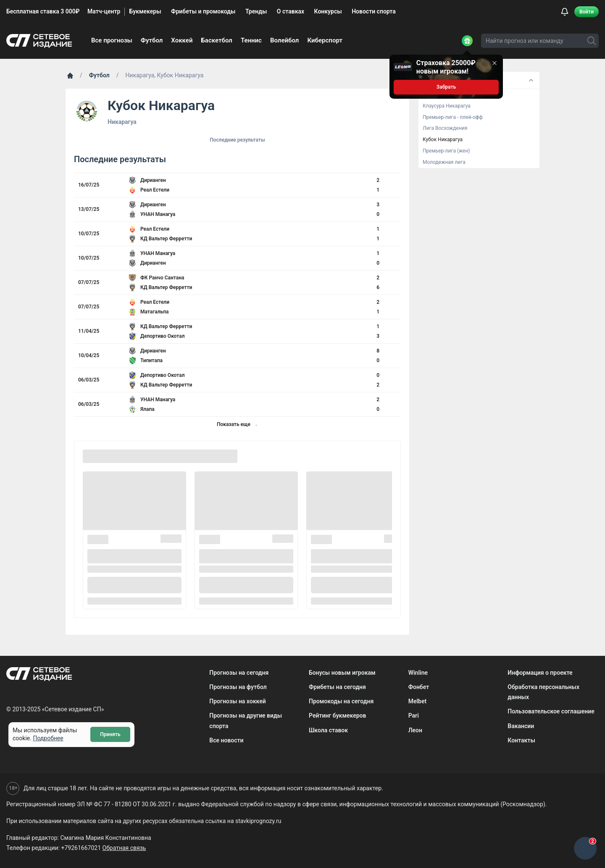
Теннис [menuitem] (251, 40)
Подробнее (48, 738)
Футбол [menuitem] (152, 40)
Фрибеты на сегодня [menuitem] (337, 687)
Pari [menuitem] (414, 715)
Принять (110, 734)
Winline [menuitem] (418, 673)
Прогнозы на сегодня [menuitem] (239, 673)
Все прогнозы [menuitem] (112, 40)
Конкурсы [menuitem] (328, 11)
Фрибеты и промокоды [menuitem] (203, 11)
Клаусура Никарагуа (447, 106)
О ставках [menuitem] (291, 11)
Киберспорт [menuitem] (325, 40)
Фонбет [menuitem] (419, 687)
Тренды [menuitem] (256, 11)
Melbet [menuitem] (418, 701)
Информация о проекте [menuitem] (540, 673)
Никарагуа (122, 122)
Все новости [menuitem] (226, 740)
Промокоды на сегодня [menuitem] (341, 701)
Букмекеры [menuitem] (145, 11)
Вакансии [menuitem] (521, 726)
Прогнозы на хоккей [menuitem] (237, 701)
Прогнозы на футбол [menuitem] (238, 687)
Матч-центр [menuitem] (104, 11)
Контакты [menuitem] (521, 740)
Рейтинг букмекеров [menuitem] (337, 715)
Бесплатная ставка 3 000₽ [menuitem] (43, 11)
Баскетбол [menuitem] (217, 40)
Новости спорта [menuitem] (374, 11)
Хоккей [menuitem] (182, 40)
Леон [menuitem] (415, 730)
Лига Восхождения (445, 128)
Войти (587, 12)
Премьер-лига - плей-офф (453, 117)
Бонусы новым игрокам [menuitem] (342, 673)
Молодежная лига (444, 162)
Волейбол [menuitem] (284, 40)
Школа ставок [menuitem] (328, 730)
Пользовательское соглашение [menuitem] (551, 711)
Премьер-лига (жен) (446, 151)
